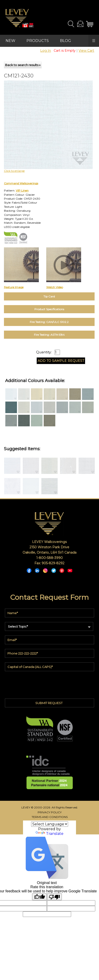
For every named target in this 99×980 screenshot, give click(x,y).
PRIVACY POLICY (50, 812)
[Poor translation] (54, 897)
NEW (10, 41)
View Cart (86, 51)
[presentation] (49, 684)
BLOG (66, 41)
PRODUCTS (38, 41)
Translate (49, 834)
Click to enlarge (14, 171)
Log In (46, 51)
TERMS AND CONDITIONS (50, 817)
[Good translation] (40, 897)
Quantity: (44, 352)
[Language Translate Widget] (50, 824)
